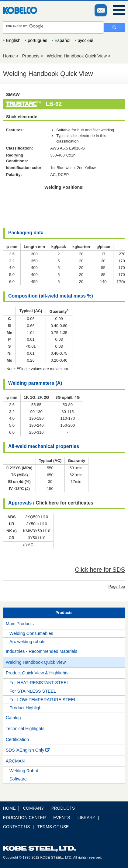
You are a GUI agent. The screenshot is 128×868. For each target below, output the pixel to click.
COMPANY (34, 808)
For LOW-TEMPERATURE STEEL (43, 700)
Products (31, 56)
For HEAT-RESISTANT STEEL (39, 683)
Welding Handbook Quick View (36, 662)
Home (9, 56)
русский (85, 40)
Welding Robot (24, 771)
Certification (17, 739)
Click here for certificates (65, 503)
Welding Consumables (31, 633)
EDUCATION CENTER (24, 818)
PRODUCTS (63, 808)
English (13, 40)
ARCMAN (15, 761)
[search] (53, 26)
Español (62, 40)
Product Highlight (26, 708)
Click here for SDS (100, 570)
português (37, 40)
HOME (9, 808)
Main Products (20, 624)
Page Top (117, 586)
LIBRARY (86, 818)
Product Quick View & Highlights (37, 673)
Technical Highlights (25, 728)
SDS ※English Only (28, 750)
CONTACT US (17, 827)
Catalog (13, 718)
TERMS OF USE (53, 827)
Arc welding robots (27, 642)
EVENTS (62, 818)
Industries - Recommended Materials (42, 651)
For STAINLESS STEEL (33, 691)
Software (18, 779)
